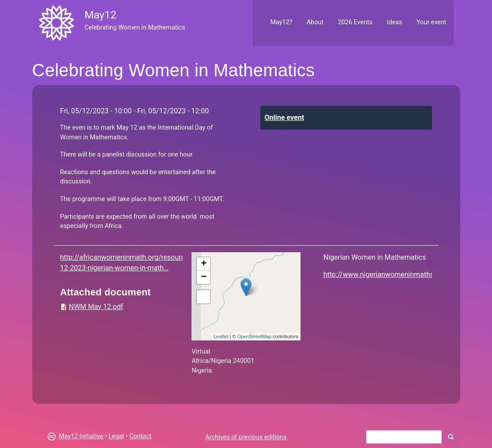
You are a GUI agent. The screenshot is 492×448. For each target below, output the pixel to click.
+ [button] (204, 264)
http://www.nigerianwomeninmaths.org (385, 274)
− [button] (204, 277)
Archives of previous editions (246, 437)
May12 (100, 15)
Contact (140, 436)
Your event (431, 22)
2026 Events (355, 22)
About (315, 22)
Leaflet (221, 336)
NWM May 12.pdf (96, 307)
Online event (285, 118)
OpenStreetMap (254, 336)
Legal (116, 436)
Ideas (395, 22)
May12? (281, 22)
